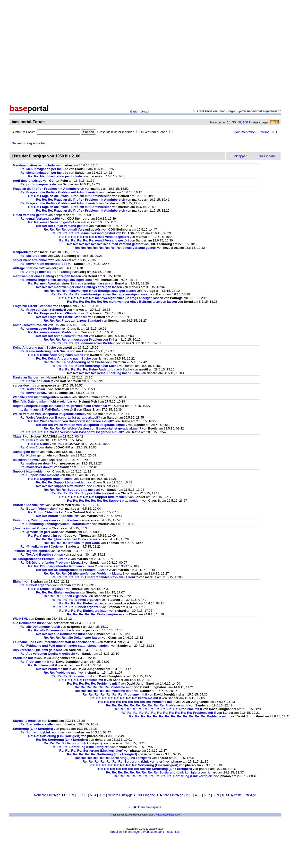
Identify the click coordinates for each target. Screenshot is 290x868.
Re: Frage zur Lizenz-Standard (43, 310)
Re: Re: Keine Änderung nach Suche (56, 355)
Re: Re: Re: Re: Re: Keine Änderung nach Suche (96, 369)
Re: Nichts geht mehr (36, 455)
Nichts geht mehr (26, 452)
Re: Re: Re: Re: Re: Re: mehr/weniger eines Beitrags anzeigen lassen (111, 298)
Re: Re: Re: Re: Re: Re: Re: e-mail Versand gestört (105, 244)
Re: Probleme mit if (35, 662)
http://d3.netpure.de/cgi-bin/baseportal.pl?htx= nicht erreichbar (60, 406)
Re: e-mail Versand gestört (40, 219)
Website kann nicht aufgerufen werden (42, 397)
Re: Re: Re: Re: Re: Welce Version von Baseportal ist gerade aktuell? (72, 432)
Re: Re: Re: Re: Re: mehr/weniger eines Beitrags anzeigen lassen (100, 294)
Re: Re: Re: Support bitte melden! (61, 482)
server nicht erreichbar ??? (33, 260)
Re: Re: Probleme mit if (53, 669)
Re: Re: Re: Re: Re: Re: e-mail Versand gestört (94, 237)
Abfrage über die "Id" (29, 268)
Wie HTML (21, 619)
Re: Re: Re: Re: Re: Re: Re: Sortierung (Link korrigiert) (124, 761)
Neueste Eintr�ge (47, 795)
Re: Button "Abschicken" (39, 509)
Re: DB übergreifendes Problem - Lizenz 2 (52, 563)
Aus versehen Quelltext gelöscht (37, 650)
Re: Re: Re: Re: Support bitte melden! (72, 490)
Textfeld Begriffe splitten (31, 551)
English (134, 112)
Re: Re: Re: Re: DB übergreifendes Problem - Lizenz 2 (84, 573)
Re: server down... (34, 389)
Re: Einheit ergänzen (36, 585)
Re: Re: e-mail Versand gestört (51, 222)
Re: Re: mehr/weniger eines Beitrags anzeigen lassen (68, 283)
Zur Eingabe (146, 795)
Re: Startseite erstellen (38, 724)
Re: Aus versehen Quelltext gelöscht (48, 654)
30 (234, 122)
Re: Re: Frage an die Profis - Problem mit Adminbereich (70, 196)
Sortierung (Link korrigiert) (33, 729)
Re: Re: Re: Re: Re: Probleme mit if (93, 683)
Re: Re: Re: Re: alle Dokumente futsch (72, 638)
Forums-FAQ (268, 132)
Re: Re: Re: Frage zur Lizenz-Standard (72, 321)
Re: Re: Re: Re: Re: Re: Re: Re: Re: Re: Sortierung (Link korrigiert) (164, 776)
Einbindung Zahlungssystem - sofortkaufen (45, 520)
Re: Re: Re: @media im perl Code (61, 539)
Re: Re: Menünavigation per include (55, 176)
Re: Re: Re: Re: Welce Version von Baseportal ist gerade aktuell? (92, 428)
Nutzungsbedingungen (168, 815)
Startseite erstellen (27, 721)
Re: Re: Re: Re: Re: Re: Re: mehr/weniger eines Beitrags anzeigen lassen (122, 302)
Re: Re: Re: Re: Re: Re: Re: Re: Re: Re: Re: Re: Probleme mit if (169, 713)
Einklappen (239, 156)
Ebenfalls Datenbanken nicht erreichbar (43, 401)
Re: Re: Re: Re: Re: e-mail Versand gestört (83, 233)
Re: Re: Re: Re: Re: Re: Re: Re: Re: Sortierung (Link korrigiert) (145, 769)
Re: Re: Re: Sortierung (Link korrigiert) (73, 743)
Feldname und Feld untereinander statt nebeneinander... (55, 642)
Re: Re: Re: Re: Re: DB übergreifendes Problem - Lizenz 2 (95, 577)
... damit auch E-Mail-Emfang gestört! (48, 409)
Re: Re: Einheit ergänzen (47, 589)
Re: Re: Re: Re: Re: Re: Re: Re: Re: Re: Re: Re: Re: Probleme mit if (179, 716)
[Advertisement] (46, 51)
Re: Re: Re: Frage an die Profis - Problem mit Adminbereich (81, 200)
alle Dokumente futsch (30, 623)
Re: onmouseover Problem (40, 329)
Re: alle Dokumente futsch (40, 627)
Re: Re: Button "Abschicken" (58, 516)
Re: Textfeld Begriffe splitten (42, 554)
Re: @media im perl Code (39, 532)
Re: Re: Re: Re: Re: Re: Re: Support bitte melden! (104, 501)
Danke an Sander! (26, 377)
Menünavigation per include (34, 165)
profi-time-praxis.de (28, 181)
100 (245, 122)
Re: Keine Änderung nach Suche (45, 351)
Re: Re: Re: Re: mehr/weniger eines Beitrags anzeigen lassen (90, 291)
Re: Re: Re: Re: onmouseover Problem (73, 339)
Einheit (18, 581)
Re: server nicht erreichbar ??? (44, 264)
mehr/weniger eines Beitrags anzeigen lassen (47, 276)
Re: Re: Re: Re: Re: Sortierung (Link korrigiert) (102, 754)
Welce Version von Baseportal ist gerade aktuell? (50, 414)
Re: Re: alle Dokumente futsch (51, 630)
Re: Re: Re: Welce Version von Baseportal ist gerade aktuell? (82, 425)
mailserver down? (26, 460)
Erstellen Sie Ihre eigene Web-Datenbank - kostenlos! (145, 832)
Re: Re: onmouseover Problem (51, 332)
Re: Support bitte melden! (40, 475)
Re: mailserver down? (37, 463)
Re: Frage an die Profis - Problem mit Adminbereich (59, 192)
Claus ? (19, 436)
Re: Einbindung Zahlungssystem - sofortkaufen (56, 524)
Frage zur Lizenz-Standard (33, 306)
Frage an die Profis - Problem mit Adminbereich (49, 189)
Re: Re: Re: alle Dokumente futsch (62, 634)
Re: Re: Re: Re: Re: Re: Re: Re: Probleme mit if (126, 698)
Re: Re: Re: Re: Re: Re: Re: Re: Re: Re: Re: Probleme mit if (158, 709)
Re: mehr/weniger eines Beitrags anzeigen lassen (57, 280)
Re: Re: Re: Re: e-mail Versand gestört (73, 229)
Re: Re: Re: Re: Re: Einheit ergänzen (95, 614)
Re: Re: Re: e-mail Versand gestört (62, 226)
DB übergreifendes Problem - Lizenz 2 (41, 559)
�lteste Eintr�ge (243, 795)
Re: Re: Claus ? (40, 444)
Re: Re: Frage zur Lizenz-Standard (54, 313)
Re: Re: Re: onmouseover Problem (62, 336)
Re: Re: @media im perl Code (50, 536)
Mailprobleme (23, 252)
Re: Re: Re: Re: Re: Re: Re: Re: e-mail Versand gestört (116, 248)
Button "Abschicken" (29, 505)
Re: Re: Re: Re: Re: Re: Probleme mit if (104, 687)
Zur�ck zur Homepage (145, 807)
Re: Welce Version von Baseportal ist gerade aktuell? (60, 417)
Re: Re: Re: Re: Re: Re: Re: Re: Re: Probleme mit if (136, 702)
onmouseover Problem (30, 325)
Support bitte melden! (29, 471)
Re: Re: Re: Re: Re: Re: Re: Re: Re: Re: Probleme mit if (147, 705)
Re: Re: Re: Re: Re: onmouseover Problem (84, 343)
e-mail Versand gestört (30, 215)
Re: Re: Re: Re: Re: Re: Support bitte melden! (94, 497)
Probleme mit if (24, 658)
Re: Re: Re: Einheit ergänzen (58, 592)
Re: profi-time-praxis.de (38, 184)
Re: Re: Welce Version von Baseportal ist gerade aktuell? (71, 421)
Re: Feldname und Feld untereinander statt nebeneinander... (65, 646)
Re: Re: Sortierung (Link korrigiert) (54, 736)
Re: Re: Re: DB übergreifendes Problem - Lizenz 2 (73, 570)
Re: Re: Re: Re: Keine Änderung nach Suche (85, 366)
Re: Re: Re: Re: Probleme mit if (83, 680)
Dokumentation (245, 132)
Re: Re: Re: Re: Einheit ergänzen (76, 600)
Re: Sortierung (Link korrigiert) (43, 732)
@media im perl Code (29, 528)
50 (239, 122)
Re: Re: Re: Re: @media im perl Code (72, 543)
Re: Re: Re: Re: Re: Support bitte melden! (83, 493)
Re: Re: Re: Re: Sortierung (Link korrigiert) (91, 751)
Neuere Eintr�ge (120, 795)
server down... (23, 385)
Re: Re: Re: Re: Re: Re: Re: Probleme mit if (115, 694)
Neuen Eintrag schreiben (29, 143)
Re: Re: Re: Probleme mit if (72, 676)
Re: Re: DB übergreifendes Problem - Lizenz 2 (63, 566)
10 (229, 122)
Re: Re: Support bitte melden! (50, 479)
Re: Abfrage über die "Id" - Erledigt (47, 272)
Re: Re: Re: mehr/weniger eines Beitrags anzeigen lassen (79, 287)
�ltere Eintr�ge (171, 795)
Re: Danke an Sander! (37, 381)
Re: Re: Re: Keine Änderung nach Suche (74, 362)
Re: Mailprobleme (34, 256)
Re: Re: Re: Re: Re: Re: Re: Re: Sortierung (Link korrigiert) (134, 765)
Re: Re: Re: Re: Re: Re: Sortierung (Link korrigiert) (113, 758)
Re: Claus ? (29, 440)
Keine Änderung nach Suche (34, 348)
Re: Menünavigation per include (44, 169)
